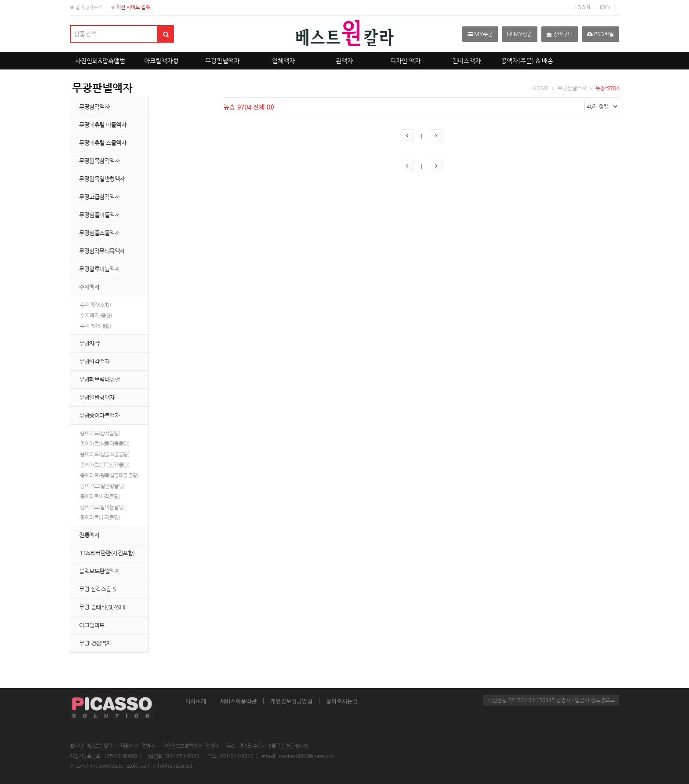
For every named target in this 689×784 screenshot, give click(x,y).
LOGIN (583, 7)
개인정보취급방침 (291, 701)
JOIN (605, 7)
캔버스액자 (466, 61)
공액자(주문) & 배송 (527, 61)
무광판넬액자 (222, 61)
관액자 (344, 61)
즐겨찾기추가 (86, 7)
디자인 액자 (405, 61)
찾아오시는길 (342, 701)
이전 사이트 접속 (130, 7)
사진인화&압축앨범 (100, 61)
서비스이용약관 (238, 701)
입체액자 (283, 61)
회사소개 (196, 701)
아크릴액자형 (161, 61)
